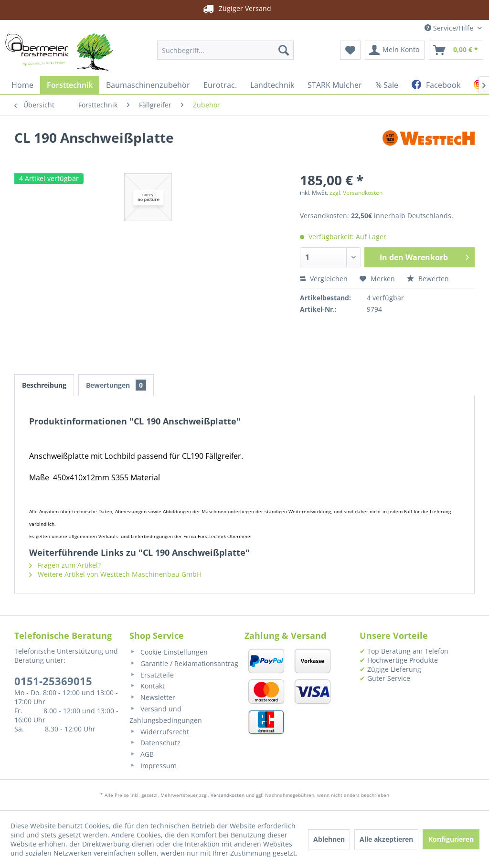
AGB (142, 754)
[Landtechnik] (272, 85)
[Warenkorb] (456, 50)
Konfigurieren (451, 839)
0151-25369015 (53, 681)
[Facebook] (436, 85)
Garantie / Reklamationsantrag (184, 663)
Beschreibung (44, 385)
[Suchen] (284, 50)
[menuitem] (226, 50)
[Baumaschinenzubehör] (148, 85)
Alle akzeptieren (386, 839)
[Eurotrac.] (220, 85)
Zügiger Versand (230, 9)
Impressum (153, 766)
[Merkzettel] (350, 50)
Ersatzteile (152, 675)
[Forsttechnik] (70, 85)
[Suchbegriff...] (226, 50)
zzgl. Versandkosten (356, 193)
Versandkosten (228, 795)
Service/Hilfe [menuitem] (450, 28)
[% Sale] (387, 85)
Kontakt (147, 686)
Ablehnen (329, 839)
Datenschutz (155, 743)
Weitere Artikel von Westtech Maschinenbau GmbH (115, 574)
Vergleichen (324, 279)
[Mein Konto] (395, 50)
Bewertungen (116, 385)
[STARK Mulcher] (335, 85)
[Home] (22, 85)
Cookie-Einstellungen (169, 652)
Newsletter (152, 697)
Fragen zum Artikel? (65, 565)
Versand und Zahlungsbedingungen (166, 715)
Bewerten (428, 279)
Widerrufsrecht (159, 732)
